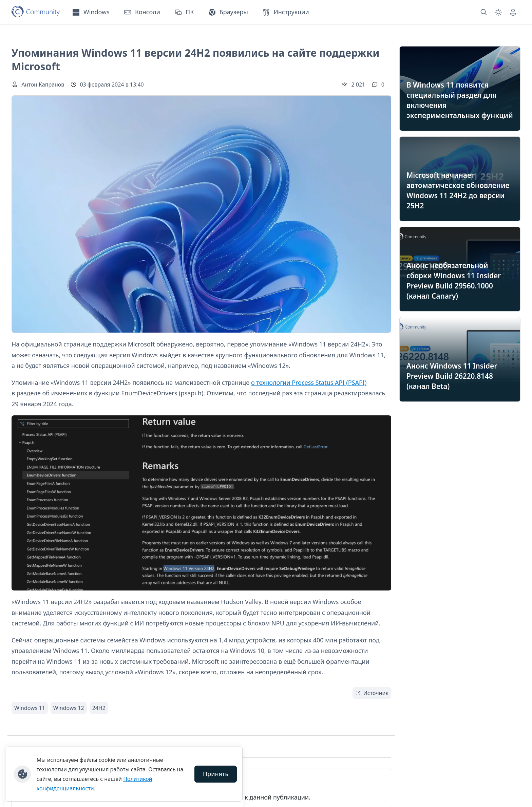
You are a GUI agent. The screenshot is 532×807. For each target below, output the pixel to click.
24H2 (99, 708)
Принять (216, 774)
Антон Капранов (43, 85)
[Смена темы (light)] (498, 12)
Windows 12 (69, 708)
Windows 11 (30, 708)
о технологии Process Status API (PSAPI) (309, 382)
